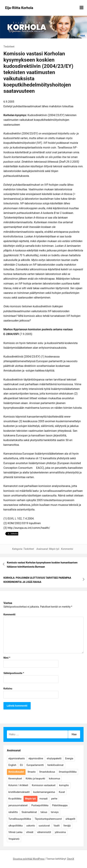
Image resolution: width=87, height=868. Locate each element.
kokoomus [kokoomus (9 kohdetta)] (55, 779)
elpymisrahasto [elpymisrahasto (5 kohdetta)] (17, 758)
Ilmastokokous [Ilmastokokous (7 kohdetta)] (47, 772)
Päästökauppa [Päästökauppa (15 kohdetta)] (60, 805)
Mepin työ (54, 549)
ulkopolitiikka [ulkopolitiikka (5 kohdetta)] (16, 826)
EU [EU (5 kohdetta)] (21, 765)
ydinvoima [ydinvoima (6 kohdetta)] (60, 832)
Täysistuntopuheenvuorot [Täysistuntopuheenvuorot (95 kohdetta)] (48, 819)
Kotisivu (8, 689)
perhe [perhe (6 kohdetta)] (54, 799)
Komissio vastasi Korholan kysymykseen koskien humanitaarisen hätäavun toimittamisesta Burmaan (42, 565)
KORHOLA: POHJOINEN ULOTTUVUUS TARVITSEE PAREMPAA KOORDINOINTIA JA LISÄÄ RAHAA (37, 580)
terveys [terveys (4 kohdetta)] (55, 812)
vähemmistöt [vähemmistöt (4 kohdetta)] (44, 832)
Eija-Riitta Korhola (19, 8)
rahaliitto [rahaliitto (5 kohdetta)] (13, 812)
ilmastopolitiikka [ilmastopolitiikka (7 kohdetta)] (68, 772)
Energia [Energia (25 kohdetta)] (69, 758)
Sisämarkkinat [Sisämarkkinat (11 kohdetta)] (29, 812)
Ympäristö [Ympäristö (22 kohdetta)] (14, 839)
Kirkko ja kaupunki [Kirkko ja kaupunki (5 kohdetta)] (35, 779)
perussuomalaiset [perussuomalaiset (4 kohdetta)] (18, 805)
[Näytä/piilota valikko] (81, 8)
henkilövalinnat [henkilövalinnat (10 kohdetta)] (55, 765)
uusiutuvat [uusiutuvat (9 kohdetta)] (44, 826)
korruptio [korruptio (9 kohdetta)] (64, 785)
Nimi (7, 658)
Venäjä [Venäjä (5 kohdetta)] (67, 826)
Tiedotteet (9, 47)
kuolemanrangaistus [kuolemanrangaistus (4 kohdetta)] (44, 792)
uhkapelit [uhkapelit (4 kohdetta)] (70, 819)
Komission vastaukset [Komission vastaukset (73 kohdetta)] (44, 785)
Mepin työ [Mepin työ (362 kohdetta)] (30, 799)
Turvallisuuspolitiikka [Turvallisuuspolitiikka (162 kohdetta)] (20, 819)
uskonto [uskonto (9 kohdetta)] (31, 826)
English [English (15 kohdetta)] (12, 765)
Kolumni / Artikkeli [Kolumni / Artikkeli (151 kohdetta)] (18, 785)
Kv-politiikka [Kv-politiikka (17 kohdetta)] (15, 799)
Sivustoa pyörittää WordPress (29, 859)
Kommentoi (67, 549)
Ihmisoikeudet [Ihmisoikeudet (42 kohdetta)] (16, 772)
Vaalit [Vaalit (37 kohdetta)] (57, 826)
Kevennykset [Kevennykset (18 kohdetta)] (15, 779)
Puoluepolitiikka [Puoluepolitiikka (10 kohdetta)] (40, 805)
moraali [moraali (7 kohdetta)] (43, 799)
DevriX (71, 859)
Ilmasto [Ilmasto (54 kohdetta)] (32, 772)
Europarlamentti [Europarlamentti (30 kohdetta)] (35, 765)
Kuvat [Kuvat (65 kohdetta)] (62, 792)
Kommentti (9, 614)
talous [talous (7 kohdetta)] (44, 812)
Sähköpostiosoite (14, 673)
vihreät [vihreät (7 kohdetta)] (30, 832)
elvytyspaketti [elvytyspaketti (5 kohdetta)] (54, 758)
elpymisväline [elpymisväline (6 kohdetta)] (36, 758)
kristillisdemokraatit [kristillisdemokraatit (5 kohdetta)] (19, 792)
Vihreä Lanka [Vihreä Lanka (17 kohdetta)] (15, 832)
